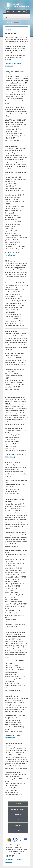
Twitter (18, 820)
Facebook (18, 825)
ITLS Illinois (18, 815)
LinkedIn (18, 830)
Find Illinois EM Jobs (18, 809)
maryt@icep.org (10, 255)
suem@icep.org (10, 457)
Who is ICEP (10, 22)
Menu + (6, 18)
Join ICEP (18, 804)
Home (5, 22)
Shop (24, 12)
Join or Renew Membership (14, 12)
